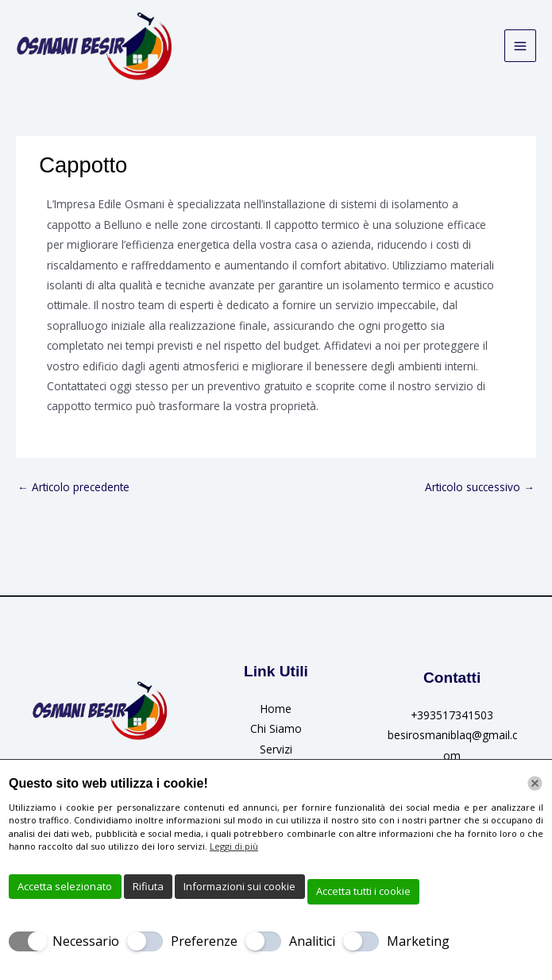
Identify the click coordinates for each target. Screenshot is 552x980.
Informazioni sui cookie (239, 886)
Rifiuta (148, 886)
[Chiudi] (535, 783)
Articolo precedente (73, 487)
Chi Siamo (276, 729)
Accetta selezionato (65, 886)
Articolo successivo (480, 487)
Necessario (86, 941)
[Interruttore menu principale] (521, 46)
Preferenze (204, 941)
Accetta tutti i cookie (363, 891)
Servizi (276, 749)
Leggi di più (234, 846)
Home (276, 709)
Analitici (312, 941)
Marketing (418, 941)
